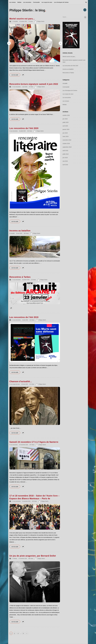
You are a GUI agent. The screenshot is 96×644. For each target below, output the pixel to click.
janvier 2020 (66, 129)
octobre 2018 (66, 144)
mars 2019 (65, 136)
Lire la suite (15, 75)
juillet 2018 (66, 154)
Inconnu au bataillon (20, 231)
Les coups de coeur (47, 2)
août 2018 (65, 151)
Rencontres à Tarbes (20, 277)
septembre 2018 (67, 147)
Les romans (12, 2)
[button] (9, 43)
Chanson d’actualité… (21, 381)
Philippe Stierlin (41, 21)
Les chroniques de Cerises (61, 2)
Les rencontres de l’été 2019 (24, 317)
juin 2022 (65, 119)
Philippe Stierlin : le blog (27, 10)
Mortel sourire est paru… (22, 19)
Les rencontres (27, 2)
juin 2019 (65, 133)
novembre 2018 (67, 140)
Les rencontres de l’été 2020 (24, 128)
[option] (35, 43)
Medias (19, 2)
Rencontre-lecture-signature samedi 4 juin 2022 (34, 84)
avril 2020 (65, 126)
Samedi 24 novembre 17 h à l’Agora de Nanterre (34, 442)
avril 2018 (65, 165)
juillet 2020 (66, 122)
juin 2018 (65, 158)
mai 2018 (65, 161)
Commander (36, 2)
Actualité (16, 21)
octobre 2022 (66, 115)
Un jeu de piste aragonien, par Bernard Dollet (33, 556)
